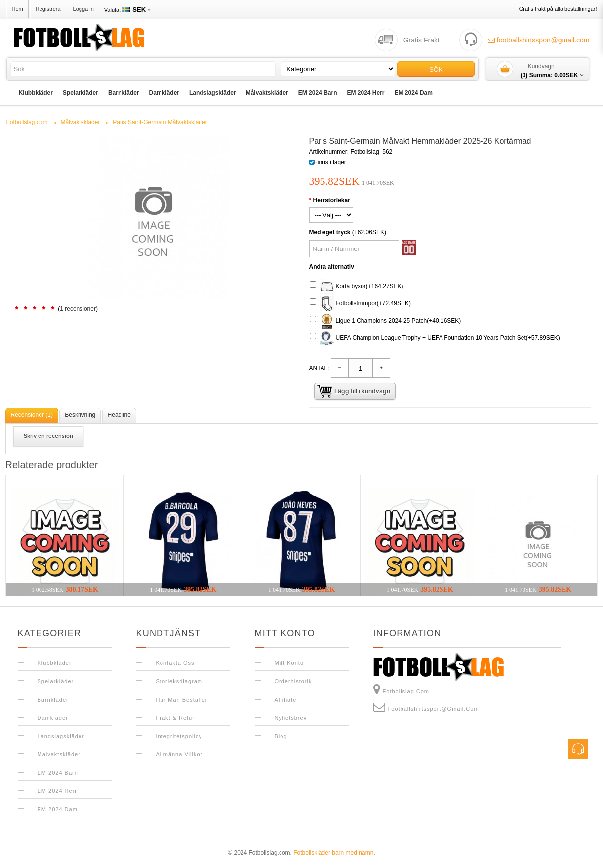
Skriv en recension (48, 436)
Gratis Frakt (422, 40)
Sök (436, 69)
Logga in (83, 9)
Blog (281, 736)
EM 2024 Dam (414, 93)
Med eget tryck (330, 232)
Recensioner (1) (32, 415)
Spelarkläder (80, 93)
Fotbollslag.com (402, 689)
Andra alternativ (332, 267)
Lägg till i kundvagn (362, 391)
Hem (18, 9)
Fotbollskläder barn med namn (333, 853)
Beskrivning (80, 415)
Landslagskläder (213, 93)
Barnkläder (124, 93)
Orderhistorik (293, 681)
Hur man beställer (182, 700)
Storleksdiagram (179, 681)
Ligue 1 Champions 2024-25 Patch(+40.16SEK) (385, 321)
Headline (119, 415)
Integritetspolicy (179, 736)
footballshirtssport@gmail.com (539, 40)
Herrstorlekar (332, 200)
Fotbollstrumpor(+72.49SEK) (360, 304)
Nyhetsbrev (291, 718)
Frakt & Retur (175, 718)
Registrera (48, 9)
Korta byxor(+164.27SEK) (357, 287)
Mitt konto (289, 663)
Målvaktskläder (267, 93)
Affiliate (286, 700)
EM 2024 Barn (318, 93)
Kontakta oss (175, 663)
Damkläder (164, 93)
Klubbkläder (36, 93)
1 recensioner (78, 309)
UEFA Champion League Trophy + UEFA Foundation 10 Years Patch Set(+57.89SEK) (435, 338)
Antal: (319, 368)
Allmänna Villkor (180, 754)
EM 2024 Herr (365, 93)
